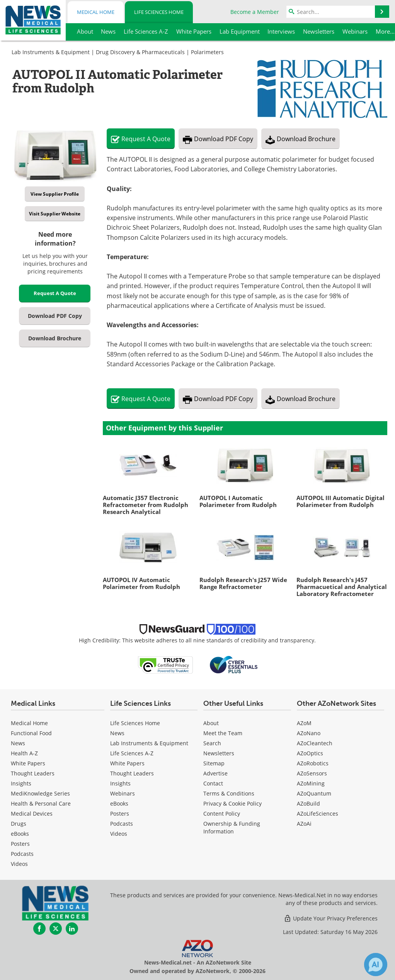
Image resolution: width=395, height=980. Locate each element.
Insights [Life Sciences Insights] (120, 783)
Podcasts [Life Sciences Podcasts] (122, 824)
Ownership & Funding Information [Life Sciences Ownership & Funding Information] (232, 827)
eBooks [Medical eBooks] (20, 834)
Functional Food (31, 733)
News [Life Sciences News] (117, 733)
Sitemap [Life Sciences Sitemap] (214, 763)
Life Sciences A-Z (132, 753)
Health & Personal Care (41, 803)
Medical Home (96, 12)
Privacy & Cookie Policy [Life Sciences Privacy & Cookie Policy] (232, 803)
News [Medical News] (18, 743)
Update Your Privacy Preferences (331, 918)
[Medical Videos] (19, 864)
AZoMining (311, 783)
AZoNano (309, 733)
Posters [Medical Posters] (20, 844)
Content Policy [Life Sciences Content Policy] (222, 814)
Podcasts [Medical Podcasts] (22, 854)
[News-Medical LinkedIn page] (72, 929)
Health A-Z (24, 753)
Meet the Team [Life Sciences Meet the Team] (223, 733)
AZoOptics (310, 753)
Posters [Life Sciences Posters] (120, 814)
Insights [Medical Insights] (21, 783)
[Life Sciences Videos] (119, 834)
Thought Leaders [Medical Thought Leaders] (33, 773)
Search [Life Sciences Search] (212, 743)
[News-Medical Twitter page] (56, 929)
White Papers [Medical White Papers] (28, 763)
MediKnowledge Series (40, 793)
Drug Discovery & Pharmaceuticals (140, 52)
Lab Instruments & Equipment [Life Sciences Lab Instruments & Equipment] (149, 743)
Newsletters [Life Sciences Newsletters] (219, 753)
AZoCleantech (315, 743)
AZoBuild (308, 803)
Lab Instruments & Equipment (51, 52)
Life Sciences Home (159, 12)
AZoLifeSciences (318, 814)
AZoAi (304, 824)
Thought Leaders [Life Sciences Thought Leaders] (132, 773)
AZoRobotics (313, 763)
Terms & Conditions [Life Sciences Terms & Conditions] (229, 793)
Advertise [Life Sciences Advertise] (215, 773)
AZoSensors (312, 773)
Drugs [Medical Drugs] (19, 824)
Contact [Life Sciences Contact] (213, 783)
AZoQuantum (314, 793)
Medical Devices (32, 814)
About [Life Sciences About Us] (211, 723)
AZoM (304, 723)
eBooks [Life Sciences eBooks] (119, 803)
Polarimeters (207, 52)
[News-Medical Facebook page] (39, 929)
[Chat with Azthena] (376, 965)
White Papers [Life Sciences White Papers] (127, 763)
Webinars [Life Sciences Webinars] (123, 793)
